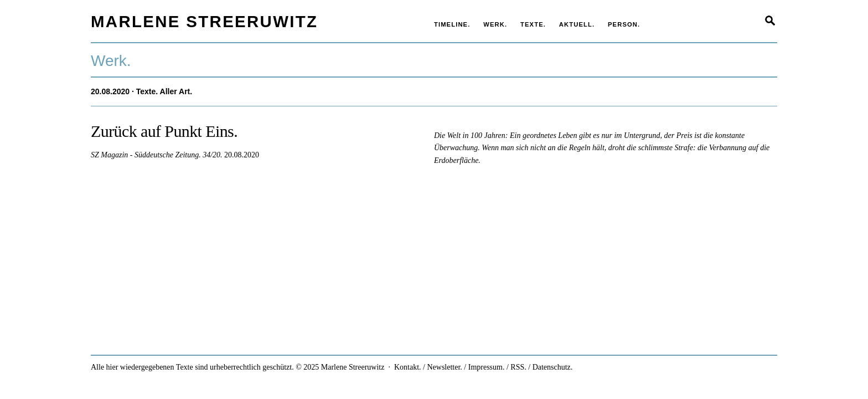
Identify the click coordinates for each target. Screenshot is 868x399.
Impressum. (487, 367)
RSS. (518, 367)
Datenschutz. (553, 367)
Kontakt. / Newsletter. (428, 367)
